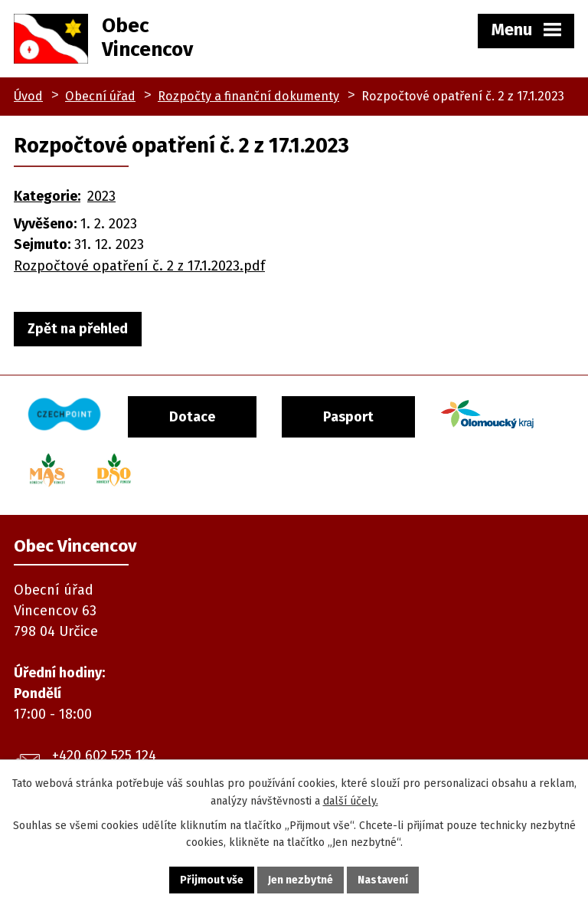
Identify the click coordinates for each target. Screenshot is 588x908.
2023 (101, 196)
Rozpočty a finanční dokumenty (248, 96)
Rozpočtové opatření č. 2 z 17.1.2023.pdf (139, 266)
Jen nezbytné (301, 880)
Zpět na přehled (78, 329)
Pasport (353, 417)
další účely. (351, 801)
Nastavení (383, 880)
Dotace (194, 417)
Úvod (28, 96)
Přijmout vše (212, 880)
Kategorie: (47, 196)
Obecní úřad (100, 96)
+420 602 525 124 (104, 754)
